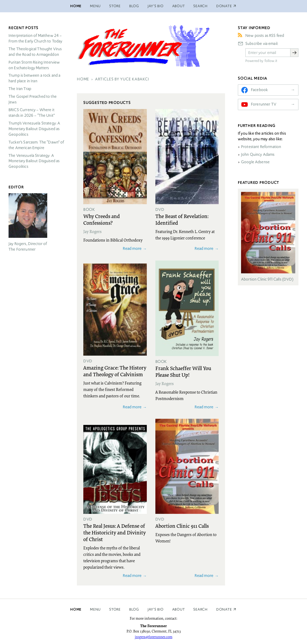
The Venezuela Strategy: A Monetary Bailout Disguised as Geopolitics (34, 161)
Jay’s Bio (156, 6)
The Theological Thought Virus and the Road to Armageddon (35, 52)
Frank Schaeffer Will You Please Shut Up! (183, 371)
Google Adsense (255, 162)
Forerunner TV (264, 104)
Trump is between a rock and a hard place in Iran (34, 78)
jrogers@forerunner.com (154, 637)
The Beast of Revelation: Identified (182, 219)
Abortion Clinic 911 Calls (182, 526)
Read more (132, 248)
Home (76, 6)
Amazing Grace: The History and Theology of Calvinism (115, 371)
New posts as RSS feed (265, 36)
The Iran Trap (20, 89)
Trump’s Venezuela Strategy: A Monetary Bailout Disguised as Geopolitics (34, 129)
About (179, 6)
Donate (224, 609)
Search (200, 6)
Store (115, 6)
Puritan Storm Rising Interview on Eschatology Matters (34, 65)
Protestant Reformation (261, 147)
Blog (134, 6)
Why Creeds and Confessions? (102, 219)
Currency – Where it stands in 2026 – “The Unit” (32, 113)
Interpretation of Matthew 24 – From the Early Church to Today (36, 38)
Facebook (259, 90)
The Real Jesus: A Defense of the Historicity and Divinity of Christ (115, 532)
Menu (95, 6)
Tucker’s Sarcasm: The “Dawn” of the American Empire (36, 145)
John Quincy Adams (258, 154)
